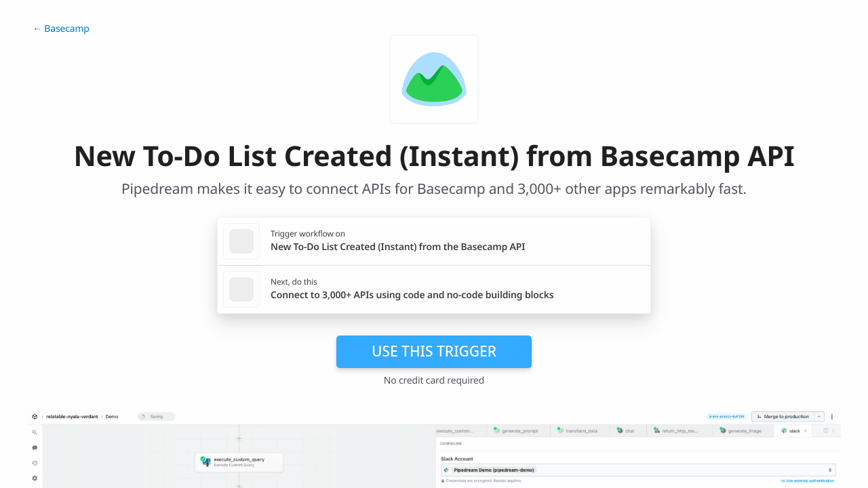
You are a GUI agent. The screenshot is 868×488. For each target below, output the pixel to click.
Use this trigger (434, 351)
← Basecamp (61, 29)
